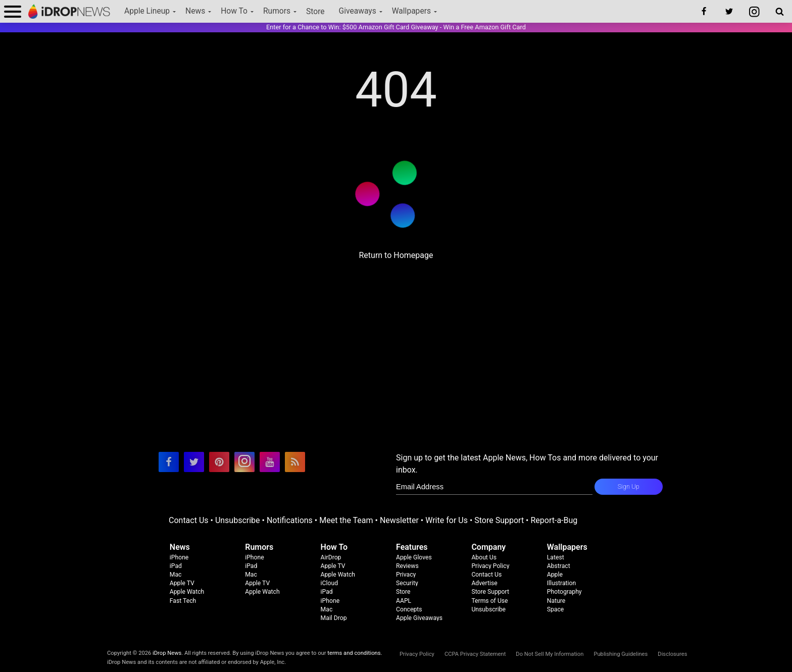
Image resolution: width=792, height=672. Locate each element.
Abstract (559, 566)
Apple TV (182, 583)
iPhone (179, 557)
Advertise (484, 583)
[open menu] (13, 11)
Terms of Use (489, 601)
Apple (555, 575)
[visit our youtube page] (270, 462)
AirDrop (331, 557)
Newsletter (399, 520)
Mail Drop (334, 618)
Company (488, 547)
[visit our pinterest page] (219, 462)
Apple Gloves (414, 557)
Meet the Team (346, 520)
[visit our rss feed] (295, 462)
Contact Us (189, 520)
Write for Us (447, 520)
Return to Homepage (396, 255)
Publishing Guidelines (621, 654)
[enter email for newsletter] (494, 487)
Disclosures (672, 654)
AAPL (404, 601)
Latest (556, 557)
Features (412, 547)
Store (315, 12)
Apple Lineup (147, 11)
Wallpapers (411, 11)
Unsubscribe (238, 520)
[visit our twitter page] (194, 462)
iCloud (329, 583)
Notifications (290, 520)
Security (407, 583)
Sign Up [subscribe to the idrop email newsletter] (629, 486)
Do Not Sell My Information (550, 654)
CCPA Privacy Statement (475, 654)
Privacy (406, 575)
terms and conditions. (355, 653)
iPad (176, 566)
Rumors (277, 11)
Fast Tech (183, 601)
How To (234, 11)
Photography (564, 592)
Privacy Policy (490, 566)
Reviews (407, 566)
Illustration (561, 583)
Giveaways (358, 11)
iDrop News (167, 653)
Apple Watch (187, 592)
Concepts (409, 609)
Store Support (499, 520)
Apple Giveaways (419, 618)
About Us (484, 557)
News (195, 11)
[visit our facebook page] (169, 462)
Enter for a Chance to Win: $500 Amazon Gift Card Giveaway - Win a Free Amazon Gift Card (396, 27)
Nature (556, 601)
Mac (176, 575)
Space (556, 609)
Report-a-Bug (554, 520)
